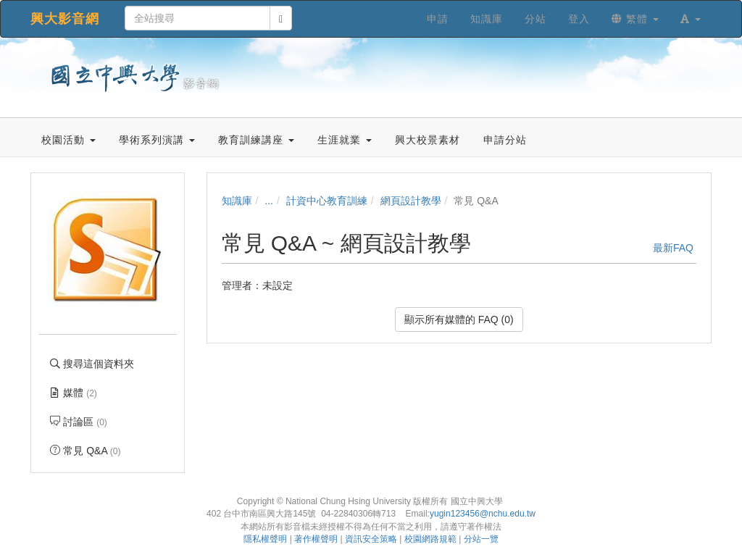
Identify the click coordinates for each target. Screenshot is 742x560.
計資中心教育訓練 (327, 201)
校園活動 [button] (68, 140)
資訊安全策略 (371, 539)
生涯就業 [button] (345, 140)
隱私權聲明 (265, 539)
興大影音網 (65, 19)
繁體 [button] (635, 19)
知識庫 (237, 201)
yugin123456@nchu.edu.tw (483, 514)
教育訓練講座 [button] (256, 140)
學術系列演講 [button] (157, 140)
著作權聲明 (316, 539)
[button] (691, 19)
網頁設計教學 (411, 201)
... (269, 201)
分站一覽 (481, 539)
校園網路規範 (430, 539)
